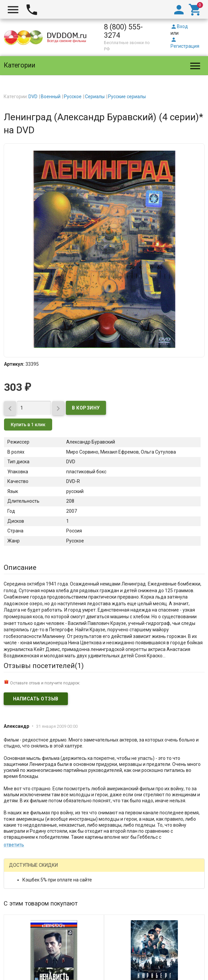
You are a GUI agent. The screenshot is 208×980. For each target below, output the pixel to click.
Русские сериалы (127, 97)
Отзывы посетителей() (44, 666)
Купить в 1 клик (28, 425)
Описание (20, 567)
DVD (33, 97)
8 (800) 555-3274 (123, 31)
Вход (179, 26)
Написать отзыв (36, 699)
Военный (51, 97)
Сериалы (95, 97)
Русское (73, 97)
